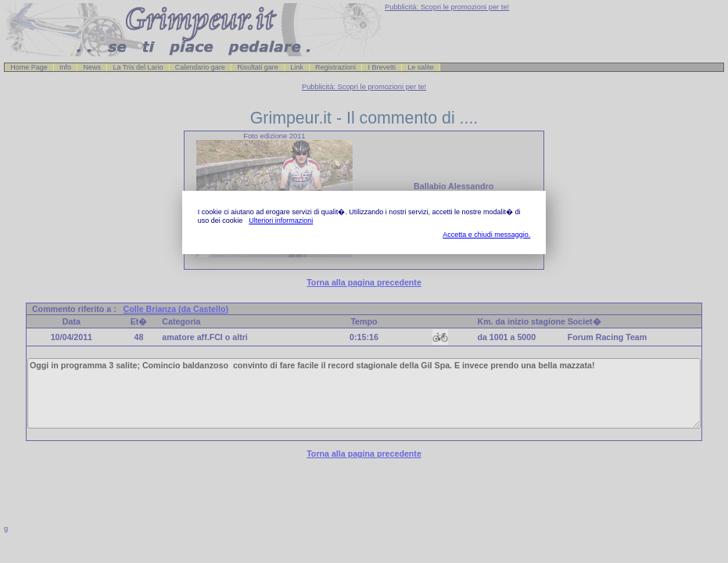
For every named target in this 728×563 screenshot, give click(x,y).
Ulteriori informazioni (281, 221)
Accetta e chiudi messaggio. (486, 235)
